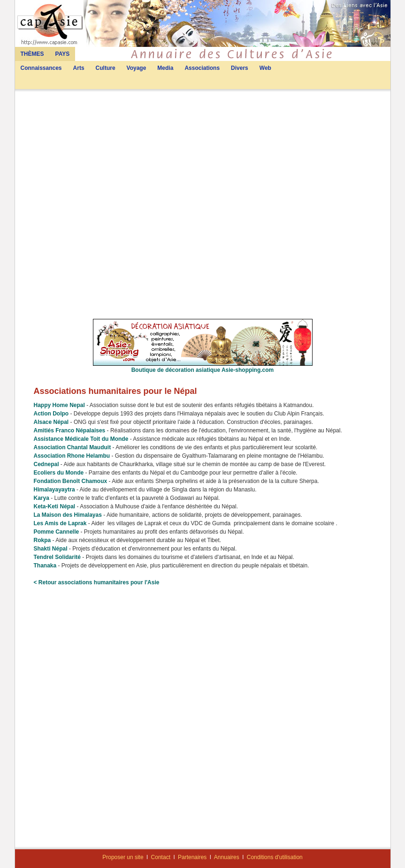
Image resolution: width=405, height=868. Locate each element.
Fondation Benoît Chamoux (71, 481)
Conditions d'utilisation (275, 857)
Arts (79, 68)
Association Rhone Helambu (72, 456)
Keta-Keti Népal (55, 506)
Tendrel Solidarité (57, 557)
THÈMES (32, 54)
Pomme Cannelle (57, 532)
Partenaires (192, 857)
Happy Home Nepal (59, 405)
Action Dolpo (51, 414)
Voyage (137, 68)
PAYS (63, 54)
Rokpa (42, 540)
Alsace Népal (51, 422)
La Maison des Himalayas (68, 515)
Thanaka (45, 566)
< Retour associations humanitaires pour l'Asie (97, 582)
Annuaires (227, 857)
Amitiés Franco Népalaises (70, 430)
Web (265, 68)
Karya (42, 498)
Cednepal (46, 464)
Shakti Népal (51, 549)
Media (165, 68)
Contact (161, 857)
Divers (240, 68)
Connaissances (41, 68)
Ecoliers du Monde (59, 473)
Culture (106, 68)
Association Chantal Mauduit (73, 447)
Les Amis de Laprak (60, 523)
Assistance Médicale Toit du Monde (81, 439)
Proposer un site (123, 857)
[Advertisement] (119, 202)
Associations (202, 68)
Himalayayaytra (54, 490)
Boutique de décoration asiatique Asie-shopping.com (203, 367)
